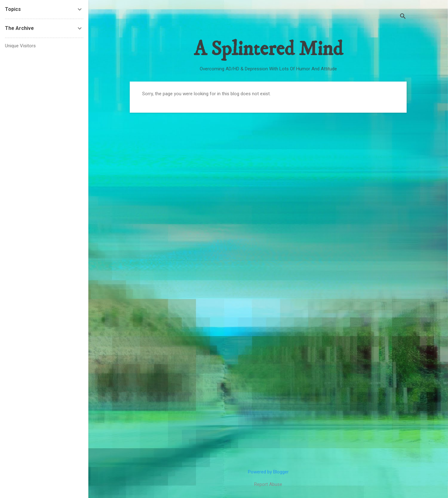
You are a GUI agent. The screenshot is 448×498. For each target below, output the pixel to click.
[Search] (403, 17)
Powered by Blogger (268, 472)
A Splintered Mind (268, 49)
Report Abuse (268, 484)
